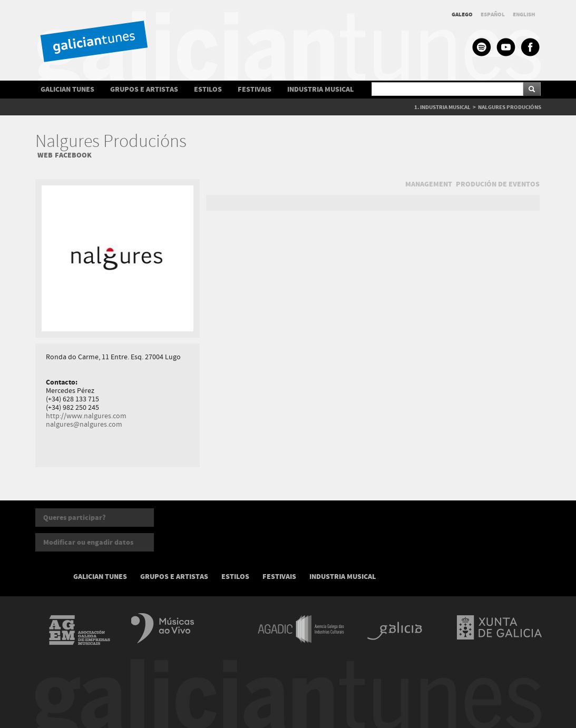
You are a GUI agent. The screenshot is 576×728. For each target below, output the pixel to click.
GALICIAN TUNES (67, 89)
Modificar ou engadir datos (88, 542)
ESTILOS (208, 89)
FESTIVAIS (255, 89)
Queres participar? (75, 518)
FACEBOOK (73, 155)
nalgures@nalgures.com (84, 425)
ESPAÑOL (493, 14)
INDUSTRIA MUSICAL (320, 89)
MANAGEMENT (429, 184)
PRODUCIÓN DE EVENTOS (498, 184)
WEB (45, 155)
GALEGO (462, 14)
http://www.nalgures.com (86, 416)
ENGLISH (524, 14)
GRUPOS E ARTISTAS (144, 89)
